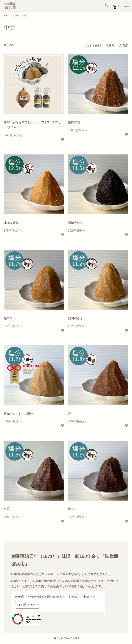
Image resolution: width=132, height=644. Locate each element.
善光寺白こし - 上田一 (18, 414)
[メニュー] (126, 6)
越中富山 (10, 318)
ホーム (7, 16)
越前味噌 (74, 122)
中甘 (25, 16)
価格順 (110, 45)
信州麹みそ (75, 318)
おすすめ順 (94, 45)
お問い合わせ (27, 605)
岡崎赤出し (75, 223)
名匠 (7, 509)
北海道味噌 (11, 223)
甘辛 (16, 16)
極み (71, 509)
